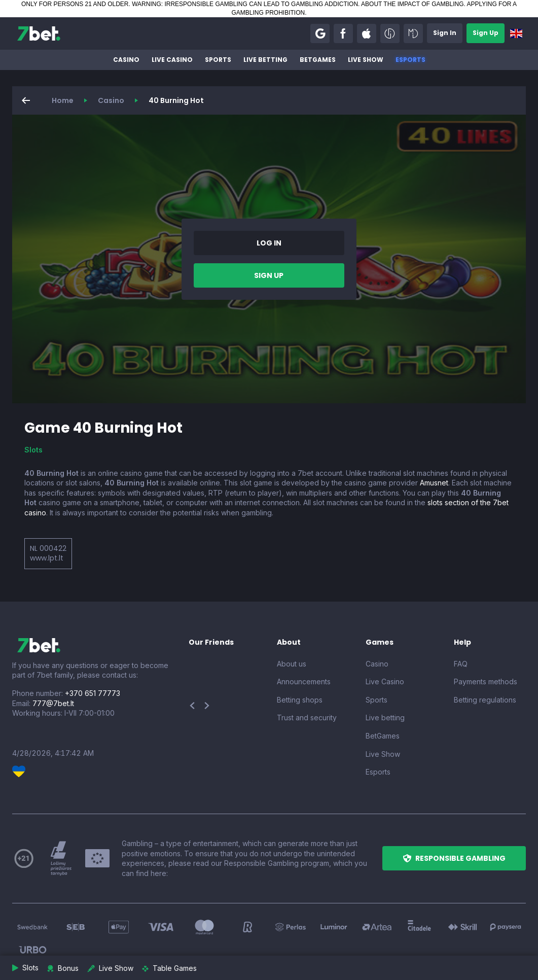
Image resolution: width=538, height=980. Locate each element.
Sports (218, 60)
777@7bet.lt (53, 703)
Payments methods (486, 681)
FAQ (461, 664)
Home (63, 100)
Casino (126, 60)
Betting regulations (485, 700)
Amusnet (434, 483)
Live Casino (172, 60)
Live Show (366, 60)
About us (292, 664)
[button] (320, 33)
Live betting (265, 60)
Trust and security (307, 717)
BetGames (318, 60)
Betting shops (300, 700)
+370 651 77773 (93, 693)
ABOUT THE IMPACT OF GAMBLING (412, 4)
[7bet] (39, 33)
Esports (410, 60)
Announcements (304, 681)
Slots (33, 450)
